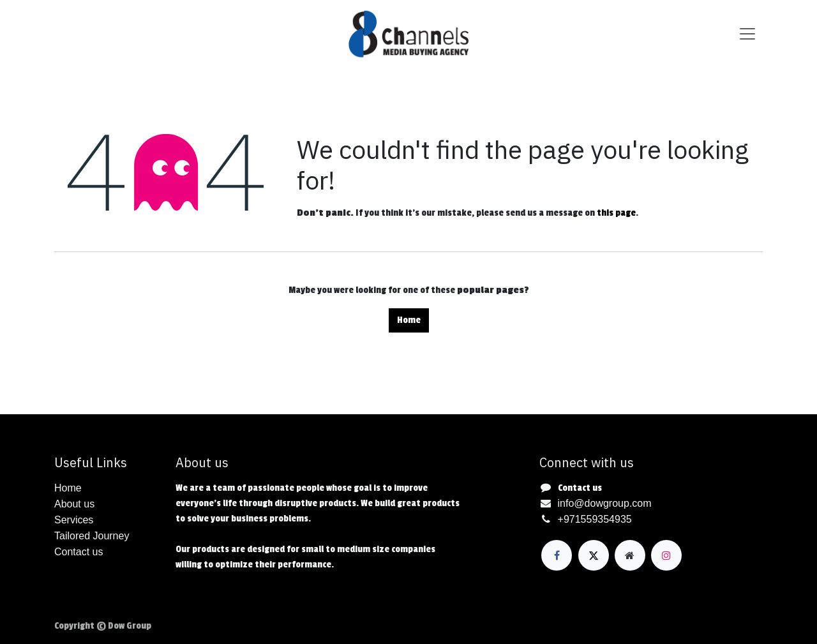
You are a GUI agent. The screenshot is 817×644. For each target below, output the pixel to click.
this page (616, 213)
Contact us (580, 488)
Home (409, 320)
